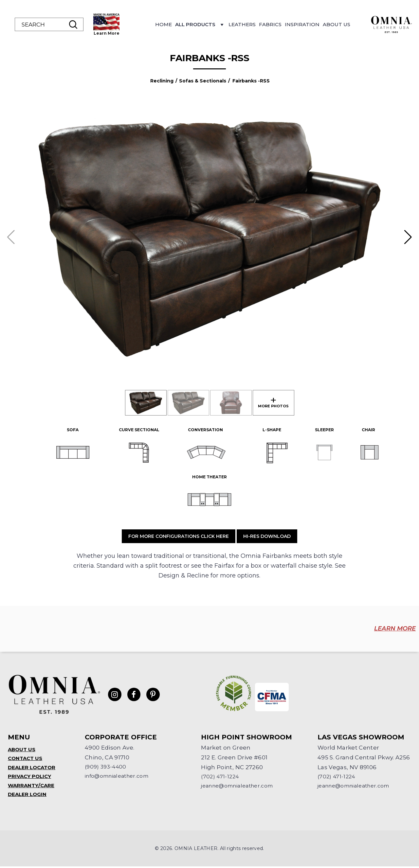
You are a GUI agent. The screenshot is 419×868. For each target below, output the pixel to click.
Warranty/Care (32, 786)
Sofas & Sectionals (203, 81)
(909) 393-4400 (107, 766)
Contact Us (26, 758)
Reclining (162, 81)
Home (206, 24)
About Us (379, 24)
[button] (408, 237)
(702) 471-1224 (221, 776)
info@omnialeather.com (121, 776)
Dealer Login (28, 796)
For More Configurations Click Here (179, 536)
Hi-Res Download (267, 536)
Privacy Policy (31, 777)
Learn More (149, 33)
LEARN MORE (386, 629)
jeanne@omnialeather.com (242, 786)
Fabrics (313, 24)
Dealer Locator (33, 767)
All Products (243, 26)
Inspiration (345, 24)
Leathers (285, 24)
